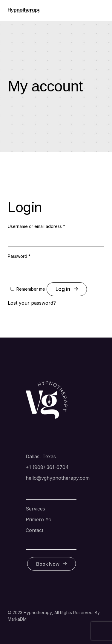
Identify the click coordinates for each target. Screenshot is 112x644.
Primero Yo (39, 519)
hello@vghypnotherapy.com (58, 478)
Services (35, 509)
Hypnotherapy (38, 612)
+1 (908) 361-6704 (47, 467)
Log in (67, 289)
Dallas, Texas (41, 456)
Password (19, 256)
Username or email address (36, 226)
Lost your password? (32, 303)
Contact (34, 530)
